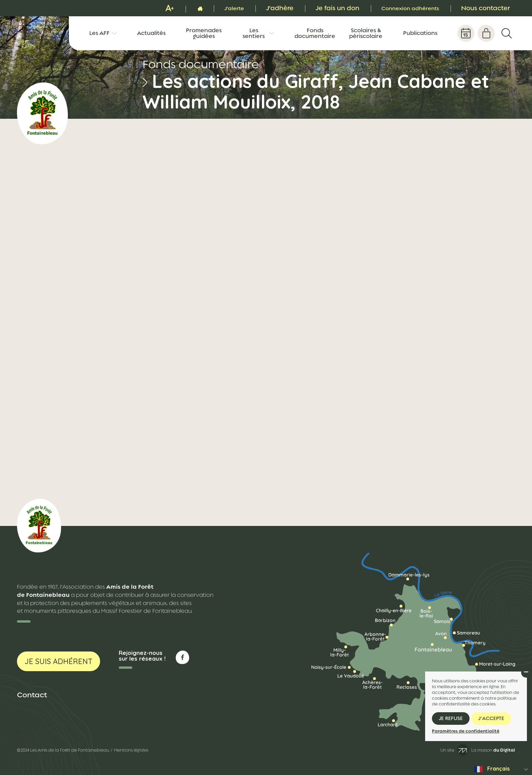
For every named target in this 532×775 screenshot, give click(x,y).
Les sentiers (254, 33)
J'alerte (221, 8)
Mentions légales (131, 750)
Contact (32, 695)
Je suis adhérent (59, 661)
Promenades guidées (204, 33)
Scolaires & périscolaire (366, 33)
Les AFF (99, 33)
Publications (420, 33)
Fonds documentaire (315, 33)
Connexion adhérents (405, 8)
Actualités (151, 33)
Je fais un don (326, 8)
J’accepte (491, 718)
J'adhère (269, 8)
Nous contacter (486, 8)
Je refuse (451, 718)
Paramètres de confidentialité (466, 731)
